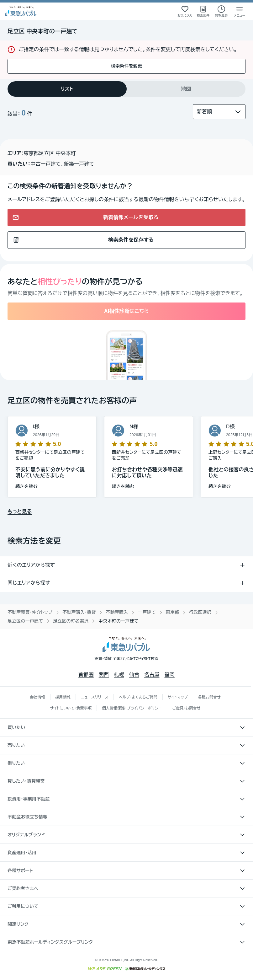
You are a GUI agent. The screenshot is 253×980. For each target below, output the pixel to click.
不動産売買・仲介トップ (30, 612)
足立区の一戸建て (25, 621)
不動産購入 (117, 612)
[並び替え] (219, 112)
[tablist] (126, 89)
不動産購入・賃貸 (79, 612)
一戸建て (147, 612)
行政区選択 (200, 612)
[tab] (67, 89)
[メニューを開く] (240, 11)
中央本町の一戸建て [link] (118, 621)
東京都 (173, 612)
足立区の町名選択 (71, 621)
